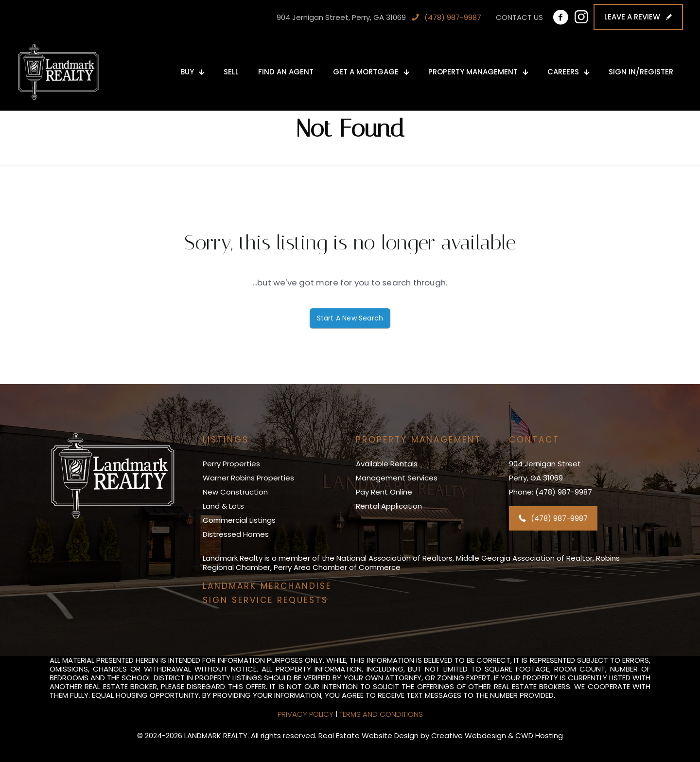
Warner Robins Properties (248, 478)
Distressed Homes (236, 534)
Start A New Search (350, 318)
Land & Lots (223, 506)
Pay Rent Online (384, 492)
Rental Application (389, 506)
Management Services (397, 478)
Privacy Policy (306, 714)
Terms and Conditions (381, 714)
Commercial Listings (239, 520)
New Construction (235, 492)
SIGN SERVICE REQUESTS (265, 600)
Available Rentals (387, 464)
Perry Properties (231, 464)
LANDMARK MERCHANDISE (267, 586)
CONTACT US (519, 17)
